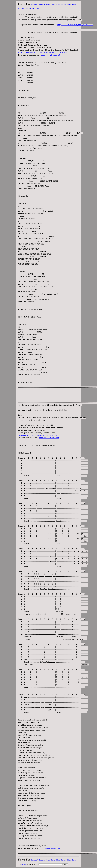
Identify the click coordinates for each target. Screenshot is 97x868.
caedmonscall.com (26, 435)
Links (69, 4)
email (24, 864)
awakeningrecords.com (47, 435)
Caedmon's (35, 4)
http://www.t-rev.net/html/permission (75, 25)
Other (48, 4)
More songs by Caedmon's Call (28, 8)
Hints (58, 4)
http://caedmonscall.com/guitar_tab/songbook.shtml (42, 52)
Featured (42, 4)
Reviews (64, 4)
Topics (53, 4)
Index (74, 4)
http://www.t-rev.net (50, 55)
